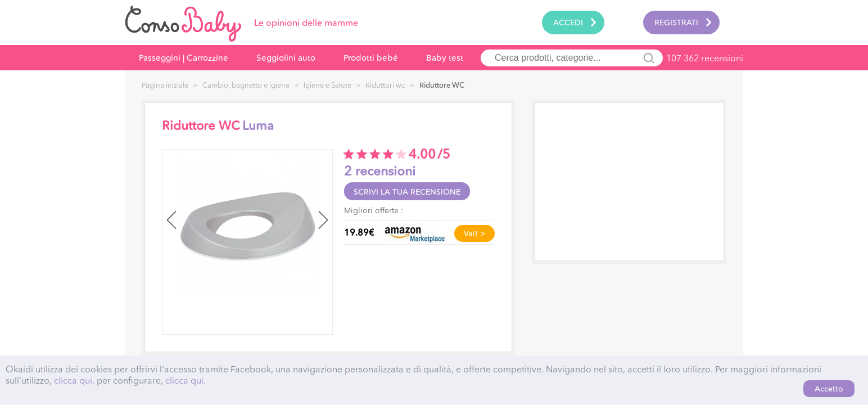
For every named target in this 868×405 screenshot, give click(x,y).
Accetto (829, 389)
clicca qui (73, 380)
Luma (258, 126)
